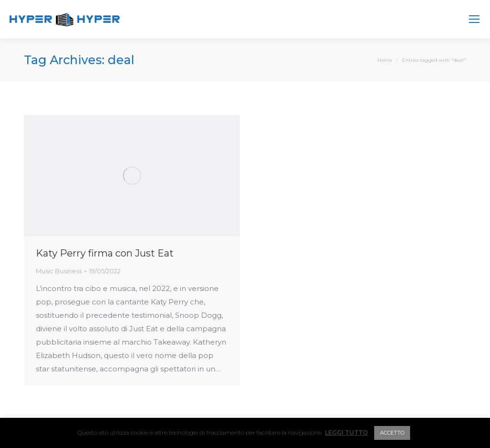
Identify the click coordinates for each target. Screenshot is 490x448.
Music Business (59, 271)
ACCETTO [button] (392, 433)
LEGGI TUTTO (346, 432)
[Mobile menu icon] (474, 19)
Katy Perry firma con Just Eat (105, 253)
